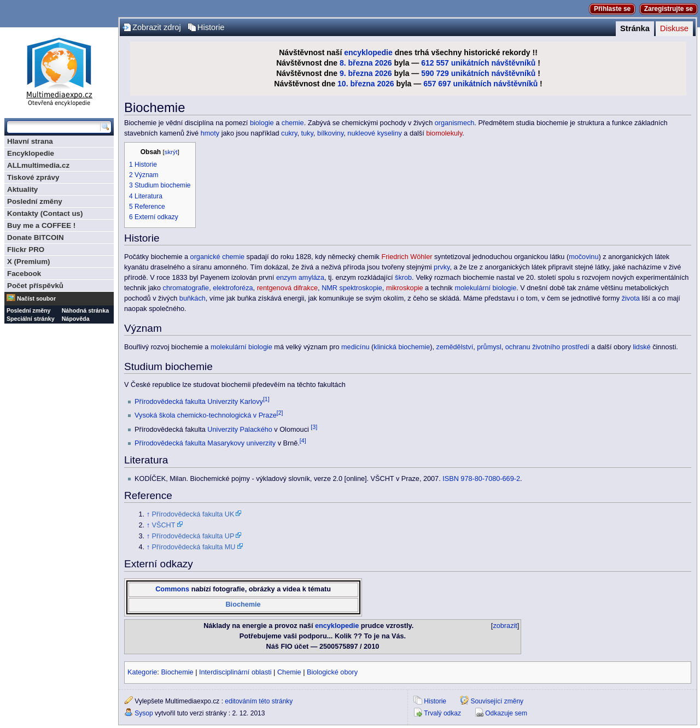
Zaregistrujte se (669, 9)
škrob (403, 278)
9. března (356, 73)
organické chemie (217, 257)
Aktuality (22, 189)
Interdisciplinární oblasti (235, 672)
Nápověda (76, 319)
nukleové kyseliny (374, 133)
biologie (262, 123)
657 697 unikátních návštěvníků (480, 84)
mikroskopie (405, 288)
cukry (289, 133)
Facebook (24, 274)
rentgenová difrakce (287, 288)
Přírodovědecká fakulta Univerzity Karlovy (199, 402)
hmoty (210, 133)
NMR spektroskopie (352, 288)
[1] (266, 399)
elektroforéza (233, 288)
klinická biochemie (402, 347)
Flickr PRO (26, 249)
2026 (383, 63)
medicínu (355, 347)
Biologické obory (332, 672)
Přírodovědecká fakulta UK (193, 514)
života (631, 298)
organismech (455, 123)
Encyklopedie (31, 153)
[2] (280, 413)
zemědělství (455, 347)
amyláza (311, 278)
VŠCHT (164, 525)
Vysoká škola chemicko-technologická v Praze (206, 415)
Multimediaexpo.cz (59, 70)
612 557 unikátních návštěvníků (478, 63)
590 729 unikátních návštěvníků (478, 73)
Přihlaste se (612, 9)
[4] (303, 441)
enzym (286, 278)
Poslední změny (35, 201)
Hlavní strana (30, 141)
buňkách (192, 298)
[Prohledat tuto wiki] (54, 127)
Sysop (144, 713)
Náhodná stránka (85, 310)
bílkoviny (330, 133)
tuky (307, 133)
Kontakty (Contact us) (45, 213)
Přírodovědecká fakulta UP (193, 536)
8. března (356, 63)
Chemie (289, 672)
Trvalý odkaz (442, 713)
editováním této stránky (259, 701)
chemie (293, 123)
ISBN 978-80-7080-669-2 (481, 479)
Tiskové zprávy (33, 177)
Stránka (635, 28)
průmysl (489, 347)
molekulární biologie (485, 288)
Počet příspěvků (35, 286)
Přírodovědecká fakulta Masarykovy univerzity (205, 443)
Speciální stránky (31, 319)
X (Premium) (29, 262)
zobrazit (505, 626)
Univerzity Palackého (240, 430)
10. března (356, 84)
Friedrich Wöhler (407, 257)
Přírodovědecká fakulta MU (194, 547)
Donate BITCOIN (36, 237)
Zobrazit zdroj (157, 27)
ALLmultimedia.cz (38, 165)
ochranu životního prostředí (547, 347)
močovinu (584, 257)
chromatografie (186, 288)
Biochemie (243, 604)
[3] (314, 427)
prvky (442, 267)
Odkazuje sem (506, 713)
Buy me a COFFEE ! (41, 225)
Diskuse (674, 28)
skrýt (171, 152)
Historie (211, 27)
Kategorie (142, 672)
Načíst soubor (36, 298)
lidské (641, 347)
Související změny (497, 701)
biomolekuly (444, 133)
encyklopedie (368, 52)
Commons (172, 589)
